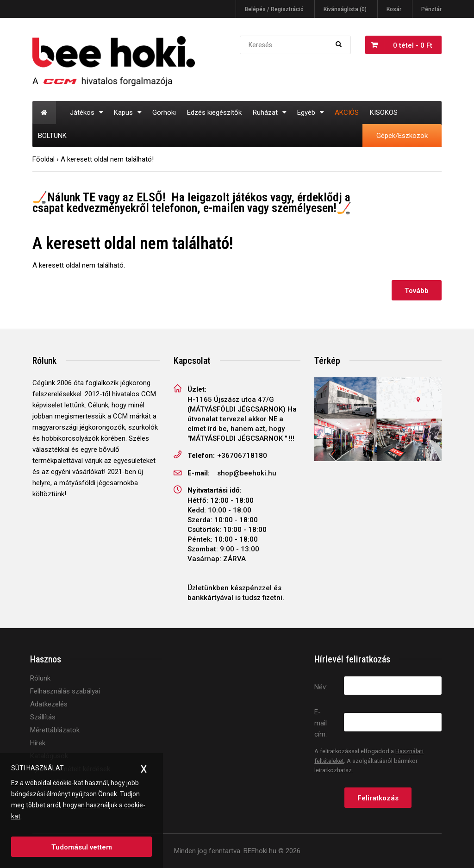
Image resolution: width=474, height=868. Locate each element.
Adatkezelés (49, 704)
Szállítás (43, 717)
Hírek (38, 743)
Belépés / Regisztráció (274, 9)
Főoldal (44, 159)
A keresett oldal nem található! (107, 159)
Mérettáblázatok (55, 730)
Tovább (417, 291)
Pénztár (431, 9)
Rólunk (40, 678)
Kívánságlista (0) (345, 9)
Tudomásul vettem (82, 847)
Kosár (394, 9)
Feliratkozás (378, 798)
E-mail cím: (321, 723)
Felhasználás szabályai (65, 691)
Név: (321, 687)
